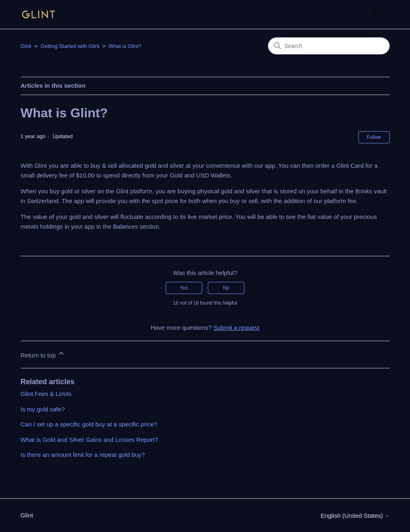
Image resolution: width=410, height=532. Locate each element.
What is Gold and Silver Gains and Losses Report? (90, 440)
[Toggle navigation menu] (375, 15)
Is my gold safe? (43, 409)
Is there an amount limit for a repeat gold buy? (83, 455)
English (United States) (355, 516)
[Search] (329, 46)
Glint (26, 46)
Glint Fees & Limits (46, 394)
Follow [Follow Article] (374, 137)
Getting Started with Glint (70, 46)
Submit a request (236, 328)
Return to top (43, 354)
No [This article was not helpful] (226, 288)
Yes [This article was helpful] (184, 288)
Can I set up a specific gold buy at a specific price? (89, 424)
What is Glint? (125, 46)
